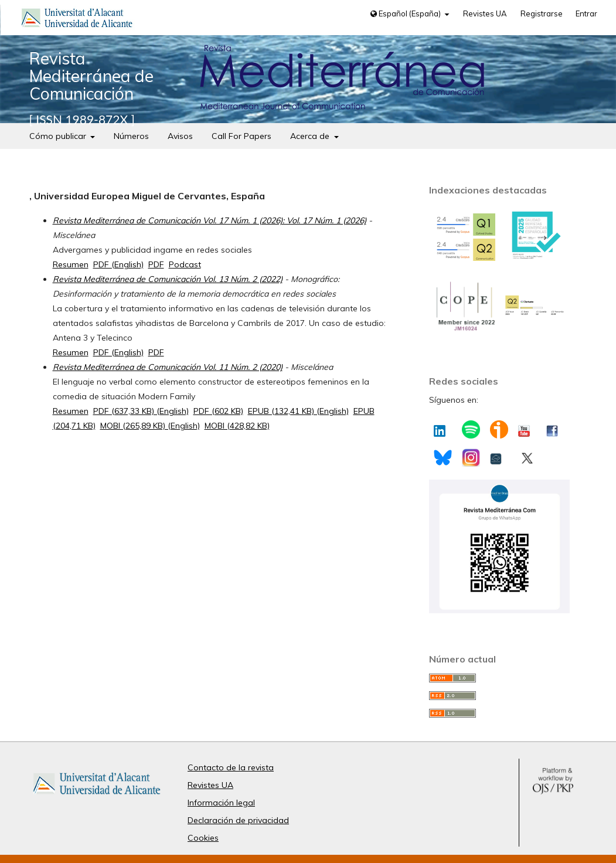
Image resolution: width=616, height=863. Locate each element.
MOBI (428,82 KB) (237, 426)
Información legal (221, 803)
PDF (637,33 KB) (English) (141, 411)
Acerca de (311, 136)
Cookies (203, 838)
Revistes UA (485, 13)
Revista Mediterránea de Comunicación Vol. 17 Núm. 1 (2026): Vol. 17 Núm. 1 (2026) (210, 220)
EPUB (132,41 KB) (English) (298, 411)
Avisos (180, 136)
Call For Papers (241, 136)
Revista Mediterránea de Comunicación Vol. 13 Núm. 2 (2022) (168, 279)
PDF (156, 264)
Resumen (71, 264)
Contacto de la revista (231, 767)
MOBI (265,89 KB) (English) (150, 426)
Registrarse (542, 13)
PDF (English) (118, 264)
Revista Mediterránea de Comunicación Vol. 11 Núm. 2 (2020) (168, 367)
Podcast (185, 264)
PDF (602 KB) (218, 411)
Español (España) (406, 13)
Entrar (586, 13)
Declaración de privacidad (238, 820)
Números (131, 136)
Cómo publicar (59, 136)
